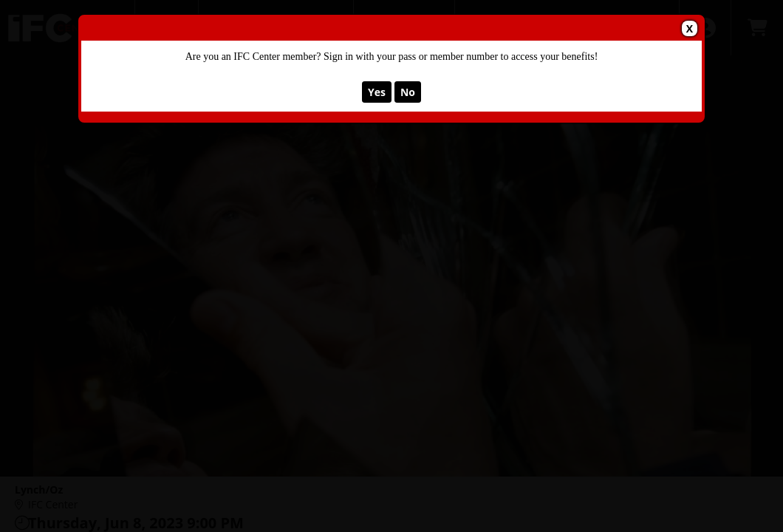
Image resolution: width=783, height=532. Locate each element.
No (408, 92)
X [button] (690, 28)
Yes (377, 92)
